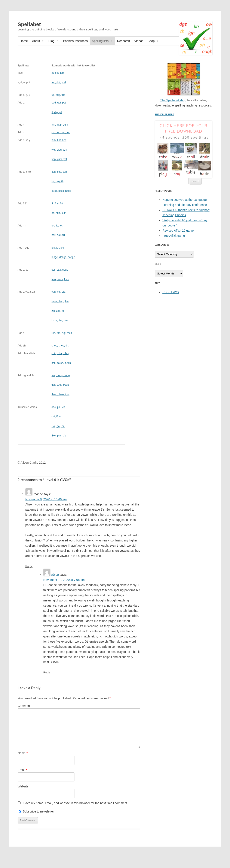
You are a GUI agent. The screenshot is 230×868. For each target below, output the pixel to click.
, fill (58, 235)
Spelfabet (29, 24)
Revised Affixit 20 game (178, 231)
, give (60, 301)
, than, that (60, 394)
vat (59, 292)
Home (24, 41)
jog (58, 248)
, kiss (60, 279)
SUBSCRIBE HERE (164, 114)
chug (61, 353)
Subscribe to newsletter (36, 811)
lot (57, 226)
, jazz (60, 321)
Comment (25, 706)
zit (58, 311)
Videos (139, 41)
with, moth (60, 385)
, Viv (59, 436)
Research (123, 41)
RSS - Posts (171, 292)
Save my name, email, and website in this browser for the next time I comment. (76, 803)
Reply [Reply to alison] (47, 672)
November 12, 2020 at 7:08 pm (64, 580)
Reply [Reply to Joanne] (29, 566)
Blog (53, 41)
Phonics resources (75, 41)
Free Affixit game (174, 236)
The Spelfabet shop (173, 100)
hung (61, 375)
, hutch (61, 363)
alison (55, 575)
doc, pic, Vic (58, 407)
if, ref (57, 417)
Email (22, 770)
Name (23, 753)
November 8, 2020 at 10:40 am (46, 499)
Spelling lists (102, 41)
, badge (63, 257)
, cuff (59, 213)
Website (23, 786)
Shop (153, 41)
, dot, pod (59, 82)
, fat (57, 204)
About (38, 41)
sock (60, 270)
